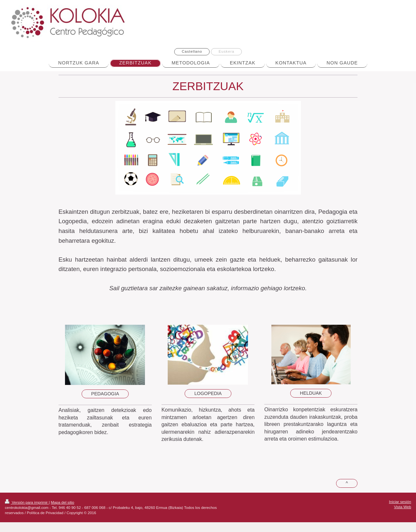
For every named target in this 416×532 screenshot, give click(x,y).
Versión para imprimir (27, 502)
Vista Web (403, 507)
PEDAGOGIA (105, 394)
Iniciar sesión (400, 502)
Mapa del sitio (62, 502)
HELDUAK (311, 393)
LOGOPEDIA (208, 393)
